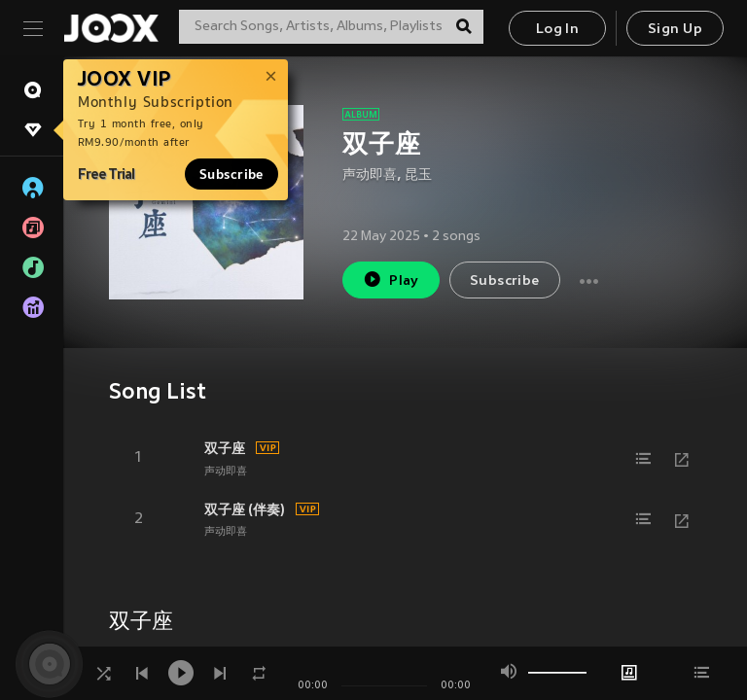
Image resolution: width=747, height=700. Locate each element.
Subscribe (231, 174)
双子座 (225, 448)
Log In (557, 30)
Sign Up (675, 30)
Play (391, 280)
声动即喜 (370, 175)
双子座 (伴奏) (245, 509)
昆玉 (418, 175)
